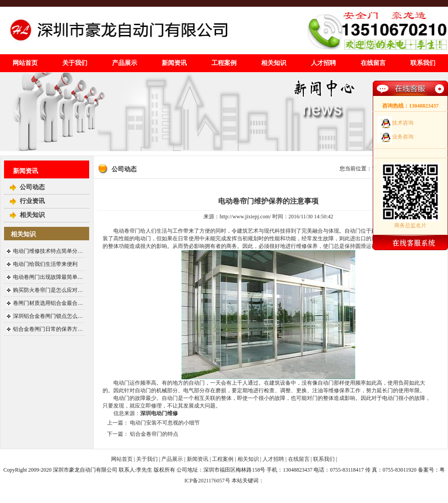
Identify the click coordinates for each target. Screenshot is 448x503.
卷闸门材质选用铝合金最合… (48, 303)
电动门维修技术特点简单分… (48, 251)
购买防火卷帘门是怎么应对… (48, 290)
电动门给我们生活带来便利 (45, 264)
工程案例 (224, 63)
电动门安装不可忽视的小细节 (165, 423)
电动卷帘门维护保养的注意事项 (268, 201)
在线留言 (373, 63)
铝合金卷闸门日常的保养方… (48, 329)
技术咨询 (403, 123)
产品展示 (125, 63)
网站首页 (25, 63)
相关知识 (274, 63)
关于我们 (75, 63)
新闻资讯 (174, 63)
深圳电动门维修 (159, 413)
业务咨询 (403, 137)
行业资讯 (32, 201)
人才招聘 (323, 63)
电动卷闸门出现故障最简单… (48, 277)
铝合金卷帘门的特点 (154, 434)
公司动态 (32, 187)
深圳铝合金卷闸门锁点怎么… (48, 316)
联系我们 (423, 63)
